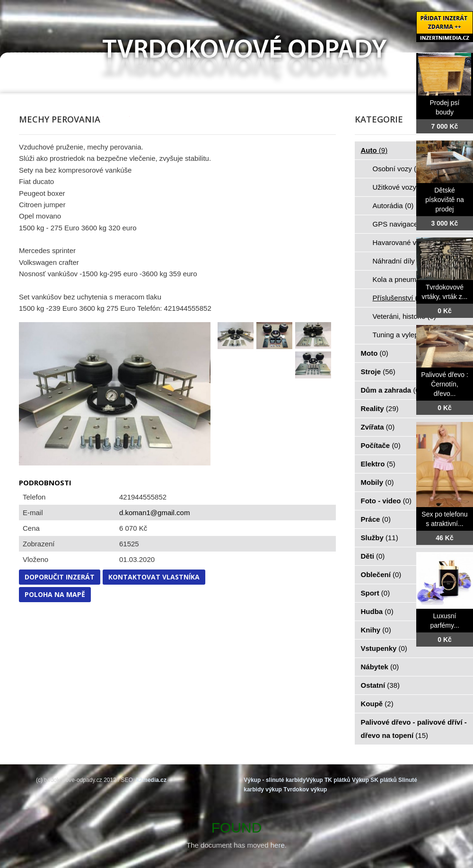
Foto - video (386, 501)
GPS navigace (401, 224)
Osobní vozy (398, 169)
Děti (373, 556)
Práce (376, 519)
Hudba (377, 611)
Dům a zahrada (391, 390)
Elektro (378, 464)
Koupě (377, 704)
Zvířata (378, 427)
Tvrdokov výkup (305, 789)
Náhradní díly (399, 261)
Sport (376, 593)
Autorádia (393, 206)
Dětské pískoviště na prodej (445, 200)
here (278, 845)
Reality (380, 408)
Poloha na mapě (55, 594)
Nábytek (380, 667)
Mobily (377, 482)
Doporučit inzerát (60, 577)
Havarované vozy (405, 242)
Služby (380, 538)
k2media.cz (151, 780)
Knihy (376, 630)
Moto (375, 353)
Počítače (381, 445)
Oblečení (381, 574)
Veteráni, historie (404, 316)
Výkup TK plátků (328, 780)
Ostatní (381, 685)
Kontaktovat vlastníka (154, 577)
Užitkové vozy (400, 187)
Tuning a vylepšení (408, 335)
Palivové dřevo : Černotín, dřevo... (445, 384)
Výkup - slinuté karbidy (275, 780)
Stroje (378, 372)
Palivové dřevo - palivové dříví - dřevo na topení (414, 729)
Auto (374, 150)
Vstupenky (384, 648)
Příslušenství (398, 298)
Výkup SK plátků (374, 780)
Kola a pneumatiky (407, 279)
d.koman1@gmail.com (154, 513)
